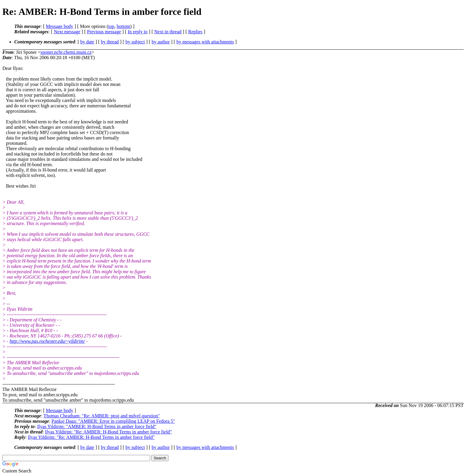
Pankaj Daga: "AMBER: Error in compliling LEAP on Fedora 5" (113, 421)
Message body (59, 26)
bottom (123, 26)
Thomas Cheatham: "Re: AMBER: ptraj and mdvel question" (101, 416)
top (111, 26)
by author (161, 42)
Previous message (104, 32)
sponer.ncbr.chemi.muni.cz (66, 52)
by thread (110, 42)
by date (87, 42)
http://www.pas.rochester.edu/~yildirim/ (47, 341)
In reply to (138, 32)
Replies (195, 32)
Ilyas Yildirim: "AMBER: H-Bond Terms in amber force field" (97, 426)
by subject (135, 42)
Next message (67, 32)
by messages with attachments (205, 42)
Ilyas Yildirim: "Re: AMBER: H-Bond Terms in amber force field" (109, 432)
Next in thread (168, 32)
